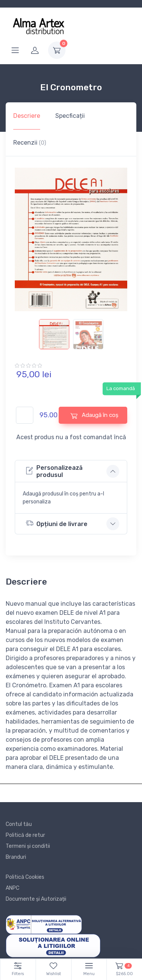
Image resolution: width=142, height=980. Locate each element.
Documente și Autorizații (36, 899)
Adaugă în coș (94, 415)
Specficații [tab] (70, 116)
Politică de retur (25, 835)
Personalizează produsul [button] (54, 471)
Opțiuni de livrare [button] (57, 523)
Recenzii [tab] (30, 143)
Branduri (16, 857)
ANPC (12, 888)
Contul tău (19, 824)
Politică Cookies (25, 877)
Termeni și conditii (28, 846)
